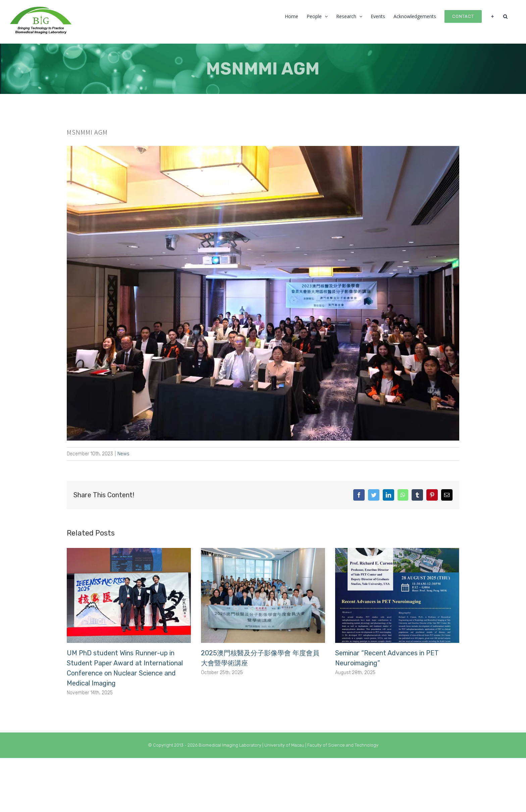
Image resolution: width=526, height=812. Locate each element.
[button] (505, 16)
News (123, 454)
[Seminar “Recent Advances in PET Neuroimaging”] (397, 595)
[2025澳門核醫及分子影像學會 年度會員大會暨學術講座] (263, 595)
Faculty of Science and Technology (343, 745)
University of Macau (285, 745)
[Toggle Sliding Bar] (492, 16)
